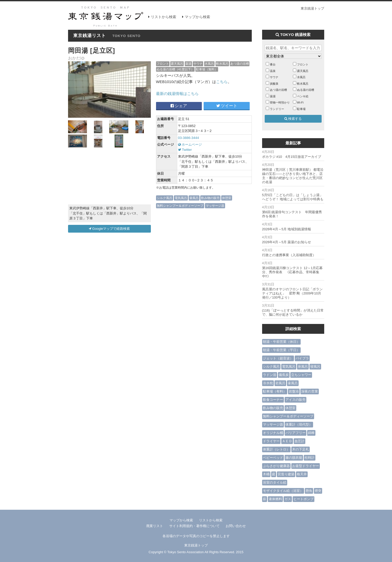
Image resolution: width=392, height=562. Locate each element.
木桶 (266, 474)
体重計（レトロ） (276, 449)
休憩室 (227, 198)
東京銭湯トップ (312, 8)
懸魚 (309, 491)
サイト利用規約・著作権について (194, 526)
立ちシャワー (301, 375)
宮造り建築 (286, 474)
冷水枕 (268, 383)
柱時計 (310, 458)
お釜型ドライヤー (306, 466)
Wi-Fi (300, 102)
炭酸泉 (274, 84)
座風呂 (303, 367)
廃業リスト (155, 526)
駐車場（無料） (207, 69)
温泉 (273, 71)
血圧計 (299, 441)
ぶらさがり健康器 (276, 466)
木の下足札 (301, 449)
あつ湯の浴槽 (240, 64)
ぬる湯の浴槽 (306, 90)
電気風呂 (181, 198)
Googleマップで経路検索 (109, 229)
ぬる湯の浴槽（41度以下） (175, 69)
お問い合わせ (236, 526)
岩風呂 (280, 383)
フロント (163, 64)
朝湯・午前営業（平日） (281, 350)
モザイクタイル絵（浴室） (283, 491)
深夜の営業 (310, 391)
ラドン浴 (270, 375)
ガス (288, 499)
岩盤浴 (294, 391)
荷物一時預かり (280, 102)
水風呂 (209, 64)
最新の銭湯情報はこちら (177, 94)
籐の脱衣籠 (294, 458)
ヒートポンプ (304, 499)
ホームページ (190, 145)
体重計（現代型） (299, 424)
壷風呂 (194, 198)
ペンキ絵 (303, 96)
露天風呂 (177, 64)
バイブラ (302, 358)
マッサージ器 (215, 206)
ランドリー (277, 109)
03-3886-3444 (188, 138)
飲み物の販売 (210, 198)
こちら (222, 82)
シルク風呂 (165, 198)
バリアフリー (295, 433)
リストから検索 (164, 17)
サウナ (198, 64)
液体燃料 (275, 499)
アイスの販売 (295, 400)
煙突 (318, 491)
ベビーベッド (273, 458)
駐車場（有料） (275, 391)
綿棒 (311, 433)
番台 (273, 64)
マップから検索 (197, 17)
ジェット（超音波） (278, 358)
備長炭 (284, 375)
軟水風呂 (222, 64)
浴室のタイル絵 (275, 482)
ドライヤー (271, 441)
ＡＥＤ (287, 441)
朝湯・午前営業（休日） (281, 342)
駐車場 (301, 109)
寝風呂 (315, 367)
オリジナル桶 (273, 433)
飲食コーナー (273, 400)
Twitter (185, 150)
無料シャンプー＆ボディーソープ (180, 206)
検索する (293, 119)
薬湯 (188, 64)
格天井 (302, 474)
